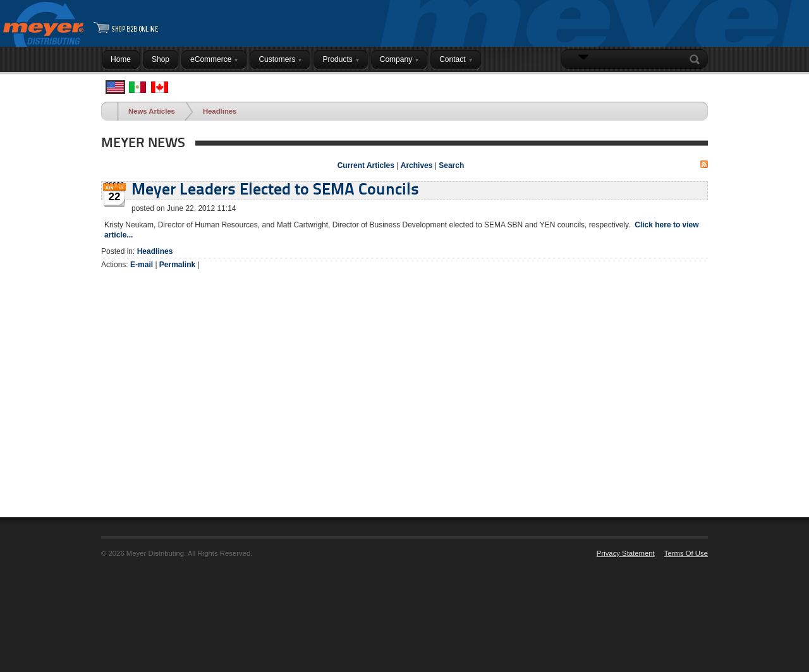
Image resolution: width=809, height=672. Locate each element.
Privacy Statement (626, 553)
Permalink (177, 265)
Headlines (220, 111)
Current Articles (366, 165)
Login (692, 84)
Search (697, 59)
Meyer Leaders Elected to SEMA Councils (275, 190)
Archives (417, 165)
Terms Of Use (686, 553)
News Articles (152, 111)
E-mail (142, 265)
